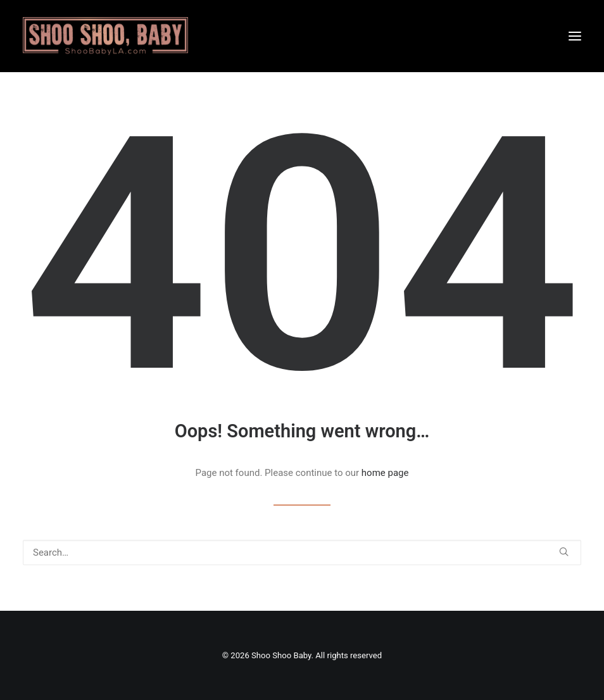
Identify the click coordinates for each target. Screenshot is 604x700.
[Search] (302, 553)
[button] (575, 36)
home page (385, 473)
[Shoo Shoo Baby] (105, 36)
